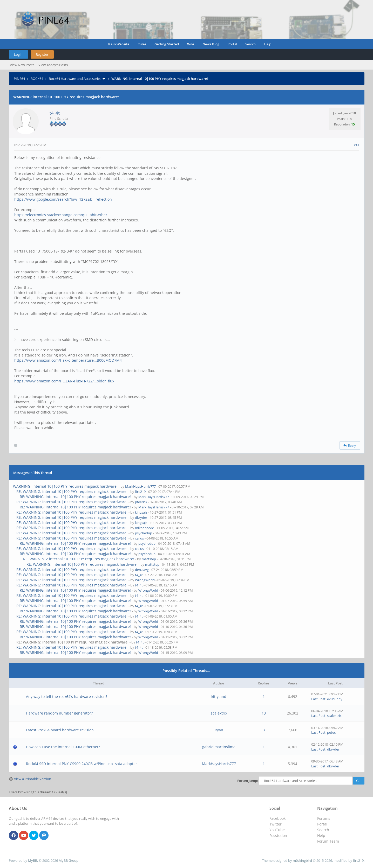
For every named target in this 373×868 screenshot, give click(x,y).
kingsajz (141, 512)
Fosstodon (278, 835)
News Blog (211, 44)
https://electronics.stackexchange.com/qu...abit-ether (61, 215)
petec (331, 732)
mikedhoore (144, 528)
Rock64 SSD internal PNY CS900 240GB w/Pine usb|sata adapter (82, 764)
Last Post (318, 699)
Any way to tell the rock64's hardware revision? (67, 696)
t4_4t (55, 113)
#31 (357, 145)
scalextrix (219, 713)
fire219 (140, 492)
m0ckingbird (302, 860)
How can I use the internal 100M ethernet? (63, 747)
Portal (232, 44)
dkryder (141, 517)
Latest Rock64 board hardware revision (60, 730)
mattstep (149, 559)
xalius (139, 538)
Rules (142, 44)
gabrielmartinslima (219, 747)
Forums (324, 818)
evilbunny (335, 699)
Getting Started (167, 44)
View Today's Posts (53, 65)
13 (264, 713)
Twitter (276, 824)
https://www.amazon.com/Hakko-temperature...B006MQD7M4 (68, 360)
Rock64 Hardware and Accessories (75, 79)
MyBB (33, 860)
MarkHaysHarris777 (140, 486)
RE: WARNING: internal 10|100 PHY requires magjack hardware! (72, 491)
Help (268, 44)
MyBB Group (69, 860)
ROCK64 (37, 79)
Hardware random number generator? (59, 713)
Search (250, 44)
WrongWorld (145, 580)
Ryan (219, 730)
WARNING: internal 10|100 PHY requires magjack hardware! (65, 486)
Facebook (277, 818)
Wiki (191, 44)
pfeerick (141, 502)
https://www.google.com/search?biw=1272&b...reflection (63, 199)
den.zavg (142, 570)
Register (42, 54)
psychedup (144, 533)
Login (18, 54)
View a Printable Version (33, 779)
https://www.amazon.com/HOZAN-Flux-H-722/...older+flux (64, 381)
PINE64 (19, 79)
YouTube (277, 830)
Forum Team (328, 841)
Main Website (118, 44)
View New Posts (22, 65)
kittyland (219, 696)
